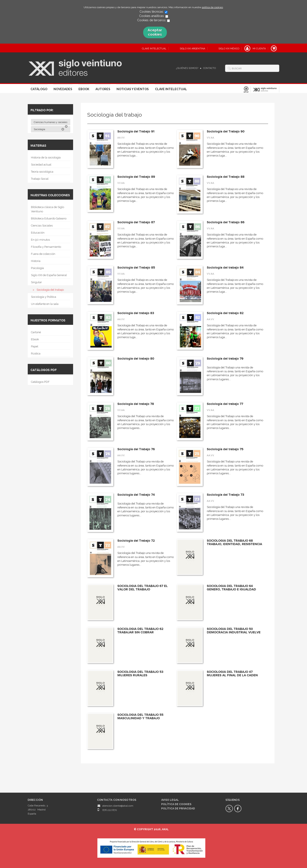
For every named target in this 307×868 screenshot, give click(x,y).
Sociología (49, 129)
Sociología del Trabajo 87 (136, 222)
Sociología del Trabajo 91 (136, 131)
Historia (36, 261)
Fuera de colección (43, 254)
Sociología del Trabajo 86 (226, 222)
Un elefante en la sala (45, 304)
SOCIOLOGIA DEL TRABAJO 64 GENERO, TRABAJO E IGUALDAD (231, 588)
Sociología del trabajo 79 (225, 359)
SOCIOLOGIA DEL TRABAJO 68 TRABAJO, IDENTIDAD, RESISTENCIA (234, 543)
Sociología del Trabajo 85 (136, 268)
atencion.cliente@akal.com (118, 806)
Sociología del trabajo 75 (225, 449)
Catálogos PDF (40, 382)
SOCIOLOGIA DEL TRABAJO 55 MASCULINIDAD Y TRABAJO (140, 717)
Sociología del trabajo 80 (136, 359)
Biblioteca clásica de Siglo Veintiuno (48, 209)
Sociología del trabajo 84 (225, 268)
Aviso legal (170, 800)
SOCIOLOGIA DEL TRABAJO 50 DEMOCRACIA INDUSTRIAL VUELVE (234, 631)
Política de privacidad (178, 809)
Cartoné (36, 332)
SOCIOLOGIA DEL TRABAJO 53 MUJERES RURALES (140, 674)
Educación (38, 233)
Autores (103, 89)
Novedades (63, 89)
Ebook (84, 89)
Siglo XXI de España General (49, 275)
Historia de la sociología (46, 157)
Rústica (36, 353)
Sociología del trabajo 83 (136, 313)
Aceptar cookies (155, 32)
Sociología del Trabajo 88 (226, 177)
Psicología (37, 268)
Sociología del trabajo (50, 290)
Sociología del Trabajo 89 (136, 177)
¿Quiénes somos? (187, 68)
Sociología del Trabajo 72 (136, 541)
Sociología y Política (44, 297)
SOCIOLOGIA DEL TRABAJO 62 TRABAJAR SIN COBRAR (140, 631)
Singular (36, 282)
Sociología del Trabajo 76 (136, 449)
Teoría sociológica (42, 172)
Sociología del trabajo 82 (225, 313)
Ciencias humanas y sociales (51, 123)
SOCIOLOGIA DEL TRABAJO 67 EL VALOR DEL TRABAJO (143, 588)
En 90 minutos (40, 240)
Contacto (210, 68)
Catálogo (39, 89)
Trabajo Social (40, 179)
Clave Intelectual (171, 89)
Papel (35, 346)
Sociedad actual (41, 165)
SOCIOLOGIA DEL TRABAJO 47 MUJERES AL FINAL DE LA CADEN (232, 674)
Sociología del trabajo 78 (136, 404)
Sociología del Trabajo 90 (226, 131)
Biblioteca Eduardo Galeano (49, 218)
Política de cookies (176, 804)
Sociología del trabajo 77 (225, 404)
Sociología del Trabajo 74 (136, 495)
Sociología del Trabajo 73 (226, 495)
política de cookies (212, 7)
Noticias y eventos (133, 89)
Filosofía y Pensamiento (46, 247)
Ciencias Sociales (42, 226)
